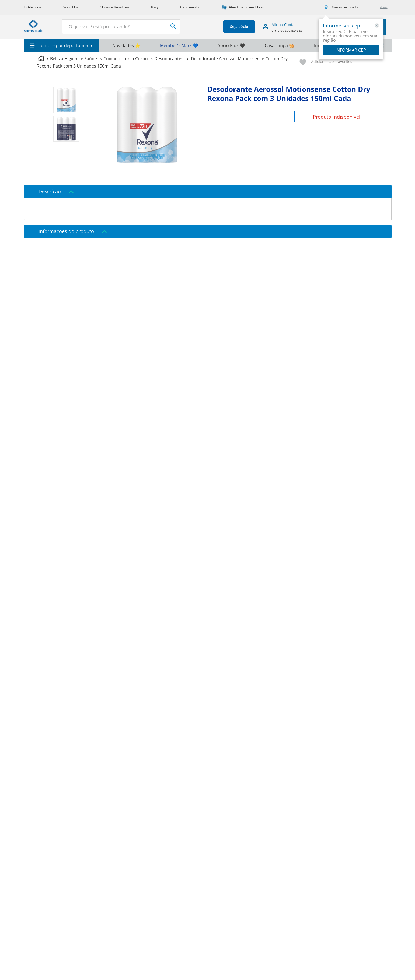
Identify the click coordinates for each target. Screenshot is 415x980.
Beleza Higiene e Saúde (74, 59)
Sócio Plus (71, 7)
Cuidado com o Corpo (126, 59)
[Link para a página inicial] (41, 59)
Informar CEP (351, 50)
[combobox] (121, 27)
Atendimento (189, 7)
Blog (154, 7)
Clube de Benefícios (115, 7)
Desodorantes (169, 59)
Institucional (33, 7)
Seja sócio (239, 27)
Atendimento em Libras (246, 7)
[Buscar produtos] (173, 26)
